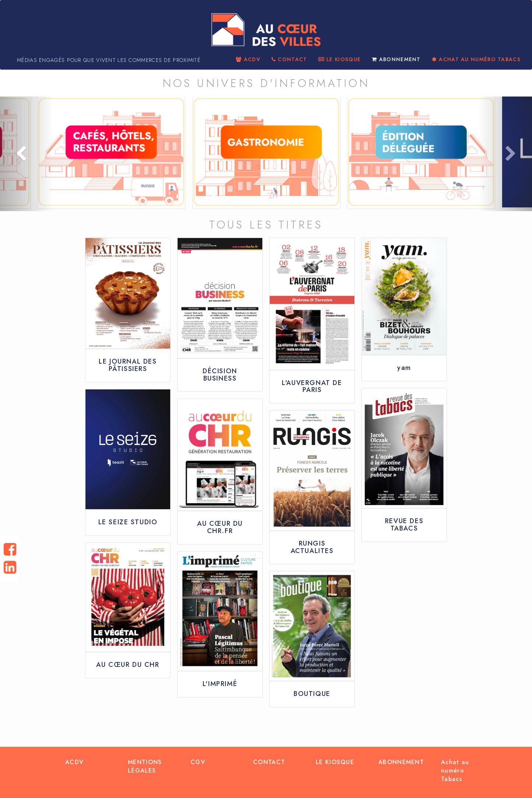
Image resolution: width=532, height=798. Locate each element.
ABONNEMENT (396, 59)
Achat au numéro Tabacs (455, 771)
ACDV (248, 59)
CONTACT (289, 59)
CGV (198, 762)
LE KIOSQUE (340, 59)
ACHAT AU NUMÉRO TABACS (476, 59)
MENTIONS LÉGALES (145, 766)
